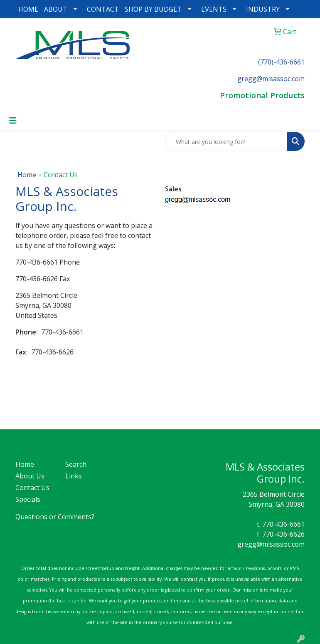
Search (76, 464)
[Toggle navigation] (13, 121)
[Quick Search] (226, 141)
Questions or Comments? (55, 517)
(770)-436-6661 (281, 62)
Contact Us (32, 488)
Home (27, 175)
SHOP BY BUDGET (153, 9)
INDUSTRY (263, 9)
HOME (28, 9)
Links (74, 476)
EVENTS (214, 9)
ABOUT (56, 9)
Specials (28, 499)
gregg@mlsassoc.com (271, 544)
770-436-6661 (283, 524)
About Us (30, 476)
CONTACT (103, 9)
